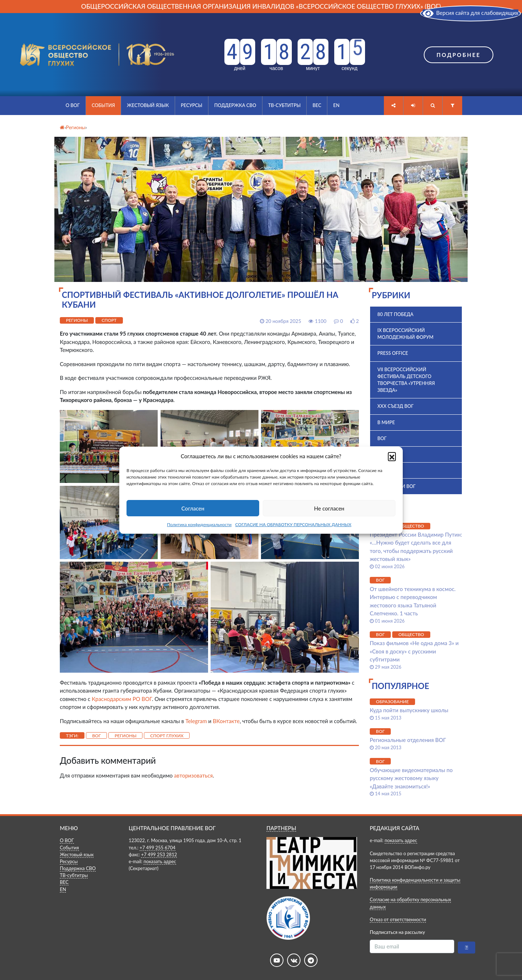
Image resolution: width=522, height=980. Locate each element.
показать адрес (160, 861)
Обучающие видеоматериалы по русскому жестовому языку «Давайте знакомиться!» (411, 778)
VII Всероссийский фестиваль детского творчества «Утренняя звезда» (406, 380)
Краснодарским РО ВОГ (122, 699)
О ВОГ (73, 105)
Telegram (196, 721)
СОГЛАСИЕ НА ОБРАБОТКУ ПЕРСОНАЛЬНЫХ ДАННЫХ (293, 524)
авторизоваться (193, 775)
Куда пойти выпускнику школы (409, 710)
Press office (393, 353)
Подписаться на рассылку (397, 932)
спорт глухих (167, 736)
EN (336, 105)
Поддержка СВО (235, 105)
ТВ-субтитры (285, 105)
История (389, 470)
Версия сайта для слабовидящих (471, 13)
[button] (392, 456)
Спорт (109, 320)
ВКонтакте (226, 721)
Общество (411, 526)
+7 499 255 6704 (158, 848)
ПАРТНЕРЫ (281, 828)
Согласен (193, 508)
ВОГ (96, 736)
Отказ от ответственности (398, 919)
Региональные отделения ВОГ (408, 740)
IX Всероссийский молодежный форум (405, 334)
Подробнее (459, 55)
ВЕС (317, 105)
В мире (386, 422)
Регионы (77, 320)
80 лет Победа (395, 314)
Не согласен (329, 508)
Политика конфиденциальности (199, 524)
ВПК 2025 (388, 454)
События (103, 105)
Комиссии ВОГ (396, 486)
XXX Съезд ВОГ (395, 406)
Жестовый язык (148, 105)
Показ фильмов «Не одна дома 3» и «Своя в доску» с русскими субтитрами (414, 651)
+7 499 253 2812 (159, 854)
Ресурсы (192, 105)
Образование (392, 702)
